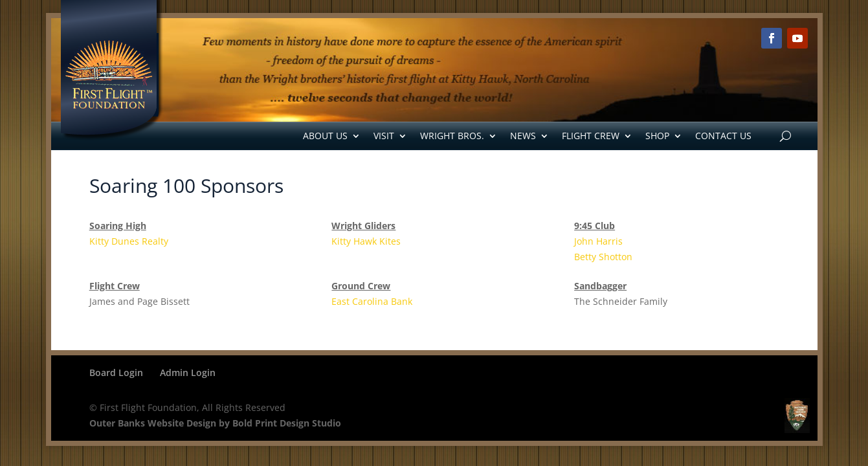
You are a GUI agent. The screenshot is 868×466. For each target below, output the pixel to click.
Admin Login (188, 372)
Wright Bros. (452, 136)
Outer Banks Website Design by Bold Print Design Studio (215, 423)
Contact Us (723, 136)
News (523, 136)
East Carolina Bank (372, 301)
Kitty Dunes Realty (129, 241)
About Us (325, 136)
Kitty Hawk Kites (366, 241)
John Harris (598, 241)
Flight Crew (591, 136)
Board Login (116, 372)
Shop (657, 136)
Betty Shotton (603, 257)
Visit (384, 136)
